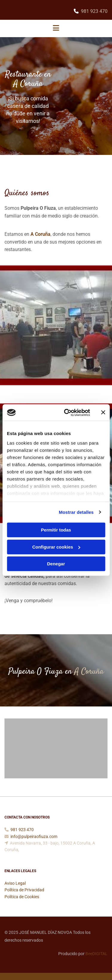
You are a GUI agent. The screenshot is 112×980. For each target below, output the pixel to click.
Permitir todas (56, 530)
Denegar (56, 564)
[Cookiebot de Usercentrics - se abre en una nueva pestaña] (67, 413)
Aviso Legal (15, 883)
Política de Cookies (22, 897)
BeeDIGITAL (96, 954)
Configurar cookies (56, 547)
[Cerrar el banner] (103, 413)
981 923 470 (94, 11)
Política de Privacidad (24, 890)
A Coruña (40, 234)
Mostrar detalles (76, 512)
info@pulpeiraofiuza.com (34, 836)
